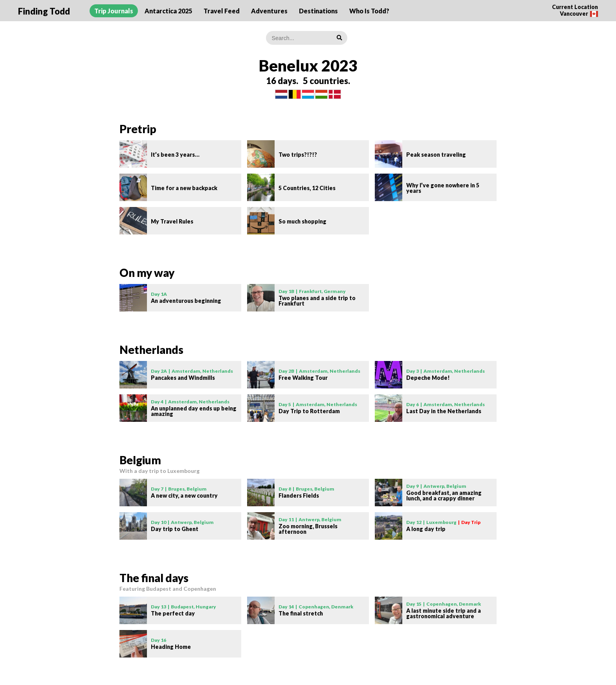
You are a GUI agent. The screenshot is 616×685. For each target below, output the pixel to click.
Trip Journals (114, 11)
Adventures (269, 11)
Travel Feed (222, 11)
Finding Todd (44, 11)
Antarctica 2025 (168, 11)
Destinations (318, 11)
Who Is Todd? (369, 11)
